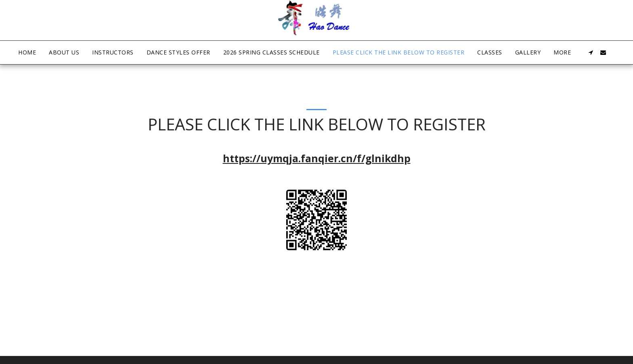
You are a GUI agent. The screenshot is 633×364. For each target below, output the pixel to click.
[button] (591, 52)
